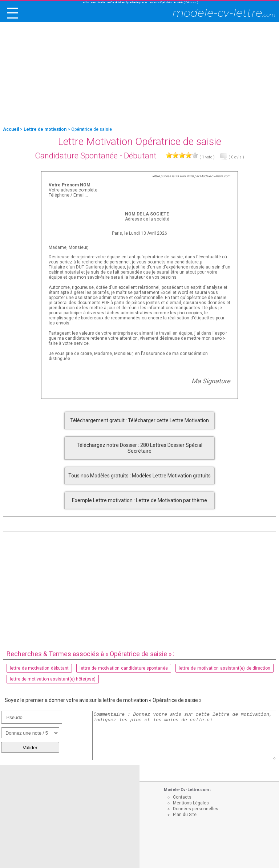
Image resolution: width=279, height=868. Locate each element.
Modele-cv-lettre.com (215, 176)
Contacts (182, 797)
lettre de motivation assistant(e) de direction (225, 668)
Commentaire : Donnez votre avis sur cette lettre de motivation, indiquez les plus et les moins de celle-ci (184, 735)
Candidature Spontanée (76, 156)
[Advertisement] (139, 75)
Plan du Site (185, 815)
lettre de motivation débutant (39, 668)
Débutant (140, 156)
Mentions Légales (191, 803)
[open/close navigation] (13, 13)
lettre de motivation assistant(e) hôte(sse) (53, 679)
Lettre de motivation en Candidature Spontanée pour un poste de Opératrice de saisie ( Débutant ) (140, 2)
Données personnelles (196, 809)
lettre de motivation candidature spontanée (124, 668)
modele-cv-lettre (224, 13)
